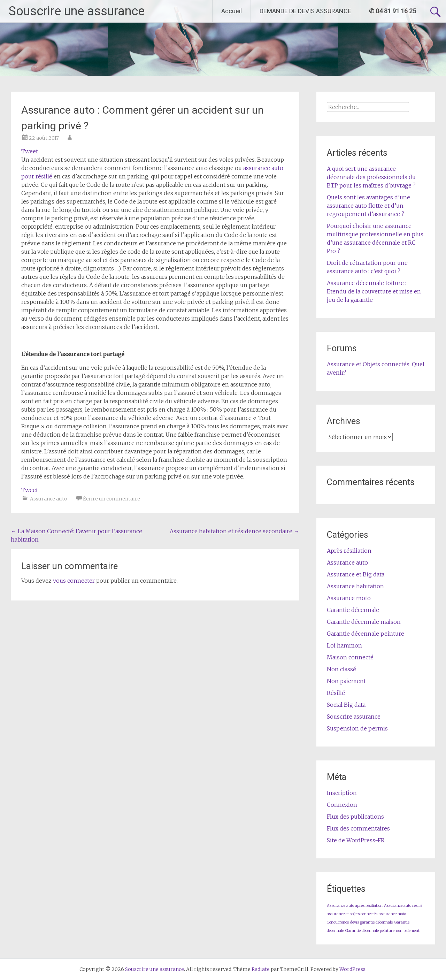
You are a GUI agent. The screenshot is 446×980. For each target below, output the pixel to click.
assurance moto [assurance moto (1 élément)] (392, 914)
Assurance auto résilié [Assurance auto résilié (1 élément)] (403, 906)
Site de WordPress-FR (356, 840)
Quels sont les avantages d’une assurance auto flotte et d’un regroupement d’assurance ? (368, 206)
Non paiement (346, 681)
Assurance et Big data (356, 574)
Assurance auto (49, 499)
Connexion (342, 805)
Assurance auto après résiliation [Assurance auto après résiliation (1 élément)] (355, 906)
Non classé (341, 669)
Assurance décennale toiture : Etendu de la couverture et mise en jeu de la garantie (374, 291)
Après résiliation (349, 551)
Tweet (30, 151)
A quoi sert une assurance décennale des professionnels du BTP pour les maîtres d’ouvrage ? (371, 177)
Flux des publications (355, 817)
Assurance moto (349, 598)
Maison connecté (350, 657)
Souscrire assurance (354, 717)
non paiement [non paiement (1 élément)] (408, 931)
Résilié (336, 693)
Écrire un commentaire (111, 499)
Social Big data (346, 705)
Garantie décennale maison (364, 622)
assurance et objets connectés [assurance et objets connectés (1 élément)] (352, 914)
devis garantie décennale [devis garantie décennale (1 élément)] (371, 922)
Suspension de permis (357, 728)
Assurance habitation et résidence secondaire (234, 531)
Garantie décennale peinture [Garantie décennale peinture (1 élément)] (370, 931)
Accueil (232, 11)
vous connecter (74, 581)
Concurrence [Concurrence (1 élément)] (338, 922)
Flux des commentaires (358, 828)
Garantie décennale (353, 610)
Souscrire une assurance (77, 11)
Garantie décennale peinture (366, 634)
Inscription (342, 793)
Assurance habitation (355, 586)
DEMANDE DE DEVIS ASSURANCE (305, 11)
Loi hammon (344, 645)
